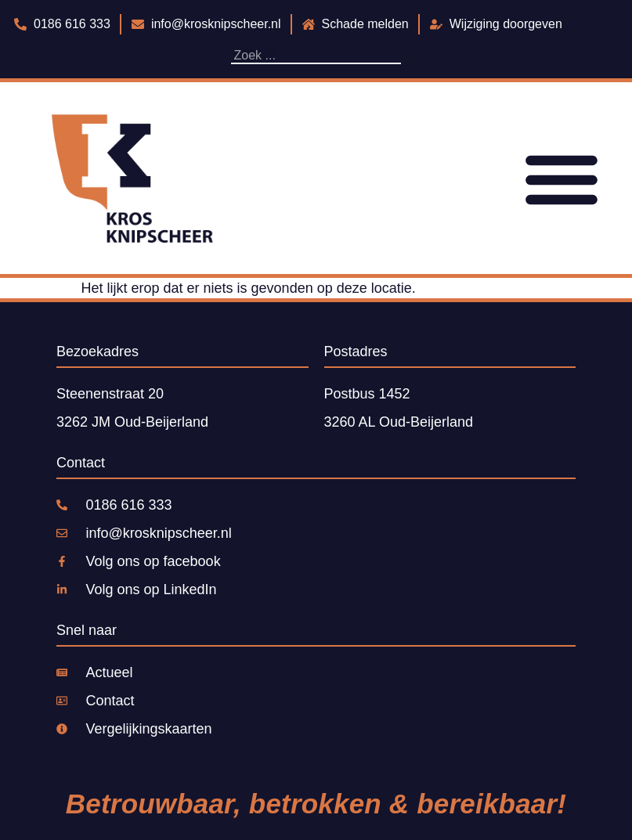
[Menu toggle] (562, 178)
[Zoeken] (397, 56)
